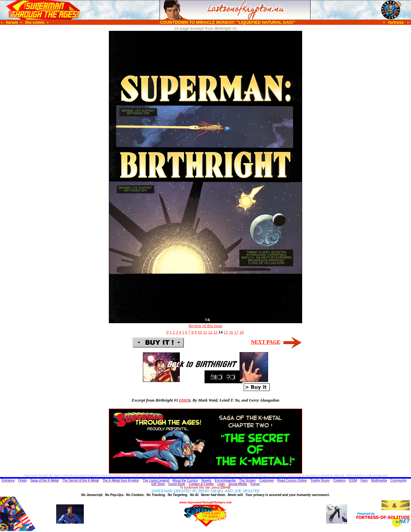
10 (200, 332)
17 (236, 332)
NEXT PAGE (266, 342)
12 (210, 332)
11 (205, 332)
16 (231, 332)
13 (215, 332)
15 (226, 332)
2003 (185, 400)
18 (241, 332)
